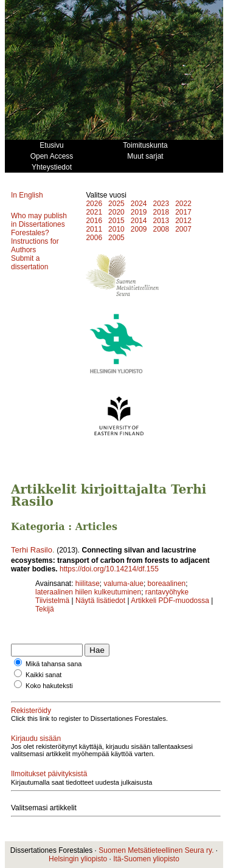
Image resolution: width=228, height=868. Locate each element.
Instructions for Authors (35, 246)
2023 (161, 204)
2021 (94, 212)
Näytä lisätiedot (101, 601)
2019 (139, 212)
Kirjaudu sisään (36, 739)
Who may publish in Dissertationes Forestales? (39, 224)
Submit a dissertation (29, 263)
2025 (116, 204)
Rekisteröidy (31, 711)
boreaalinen (167, 584)
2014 (139, 221)
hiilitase (88, 584)
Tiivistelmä (52, 601)
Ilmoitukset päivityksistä (49, 774)
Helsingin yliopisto (78, 859)
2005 (116, 238)
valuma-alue (124, 584)
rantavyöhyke (167, 592)
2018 (161, 212)
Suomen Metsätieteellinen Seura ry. (156, 850)
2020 (116, 212)
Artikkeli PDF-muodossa (170, 601)
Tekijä (45, 609)
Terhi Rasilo (32, 550)
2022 (183, 204)
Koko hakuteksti (49, 686)
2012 (183, 221)
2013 (161, 221)
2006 (94, 238)
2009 (139, 229)
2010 (116, 229)
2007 (183, 229)
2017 (183, 212)
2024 (139, 204)
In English (27, 195)
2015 (116, 221)
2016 (94, 221)
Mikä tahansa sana (54, 664)
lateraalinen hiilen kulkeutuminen (88, 592)
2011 (94, 229)
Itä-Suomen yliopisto (146, 859)
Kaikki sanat (43, 675)
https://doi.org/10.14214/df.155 (109, 569)
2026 (94, 204)
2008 (161, 229)
